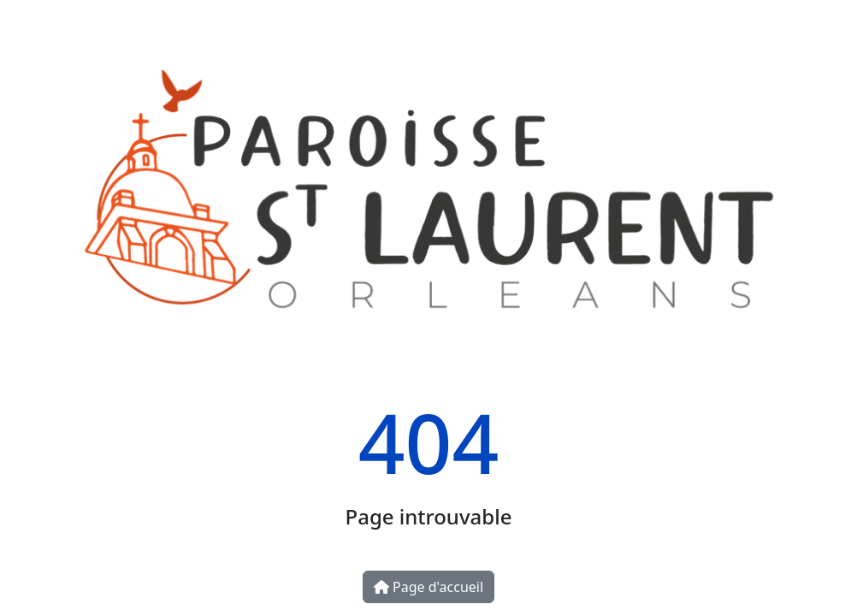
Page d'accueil (428, 587)
